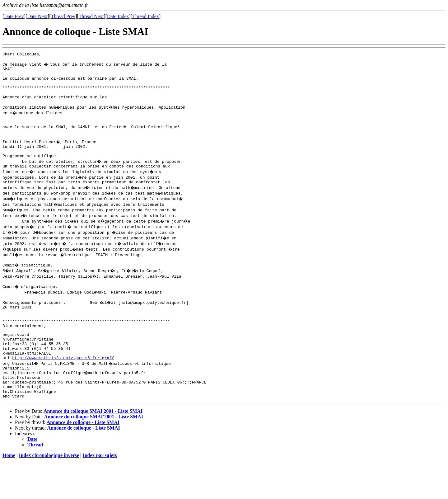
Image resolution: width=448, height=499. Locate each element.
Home (9, 494)
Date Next (37, 16)
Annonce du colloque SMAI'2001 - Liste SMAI (93, 449)
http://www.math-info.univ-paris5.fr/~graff (63, 389)
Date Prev (14, 16)
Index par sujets (100, 494)
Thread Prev (63, 16)
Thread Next (91, 16)
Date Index (118, 16)
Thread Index (146, 16)
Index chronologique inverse (49, 494)
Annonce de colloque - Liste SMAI (83, 461)
